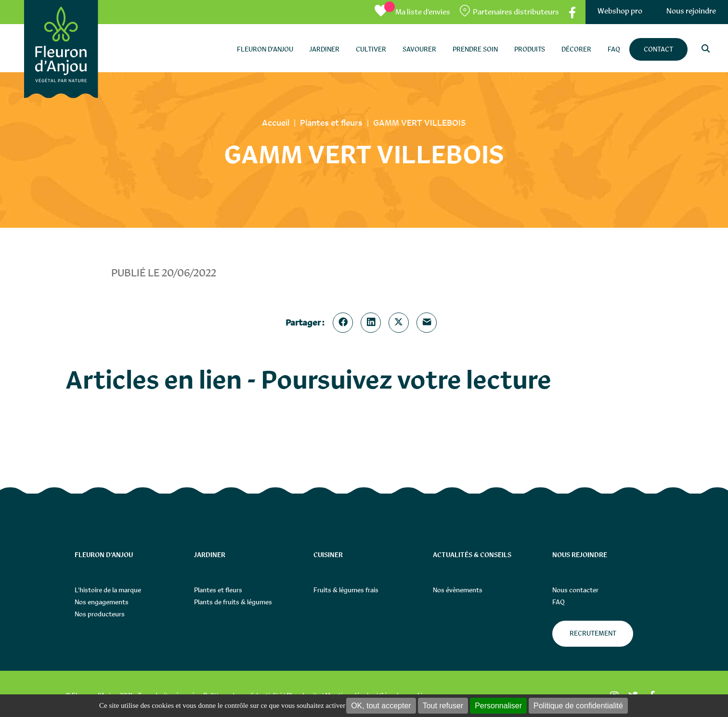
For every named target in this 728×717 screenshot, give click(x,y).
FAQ (559, 602)
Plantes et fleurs (218, 590)
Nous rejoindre (691, 11)
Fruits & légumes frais (346, 590)
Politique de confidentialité (578, 706)
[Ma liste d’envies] (412, 12)
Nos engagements (102, 602)
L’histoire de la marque (108, 590)
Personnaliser (498, 706)
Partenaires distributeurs (516, 12)
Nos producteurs (100, 614)
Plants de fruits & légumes (233, 602)
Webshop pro (620, 11)
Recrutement (593, 633)
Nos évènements (458, 590)
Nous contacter (575, 590)
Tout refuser (443, 706)
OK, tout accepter (381, 706)
